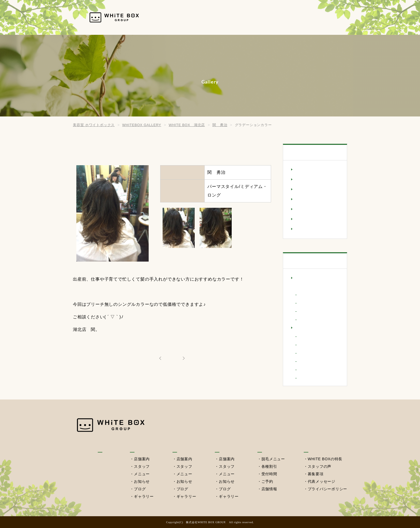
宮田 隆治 (309, 336)
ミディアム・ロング (314, 219)
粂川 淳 (307, 319)
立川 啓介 (309, 311)
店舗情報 (269, 489)
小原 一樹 (309, 303)
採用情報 (325, 17)
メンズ (301, 229)
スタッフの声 (319, 466)
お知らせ (141, 481)
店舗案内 (141, 459)
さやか (305, 294)
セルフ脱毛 (294, 17)
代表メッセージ (321, 481)
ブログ (139, 489)
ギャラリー (143, 496)
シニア (301, 180)
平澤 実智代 (311, 353)
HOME (183, 17)
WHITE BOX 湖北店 (316, 328)
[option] (179, 228)
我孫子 (207, 17)
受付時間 (269, 474)
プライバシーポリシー (327, 489)
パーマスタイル (310, 209)
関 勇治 (307, 369)
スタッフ (141, 466)
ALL (172, 358)
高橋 (305, 378)
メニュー (141, 474)
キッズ (301, 170)
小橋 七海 (309, 344)
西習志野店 (226, 447)
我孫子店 (138, 447)
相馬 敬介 (309, 361)
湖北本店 (234, 17)
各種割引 (269, 466)
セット (301, 199)
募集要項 (315, 474)
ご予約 (267, 481)
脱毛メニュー (273, 459)
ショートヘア (308, 190)
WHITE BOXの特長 (325, 459)
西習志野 (263, 17)
